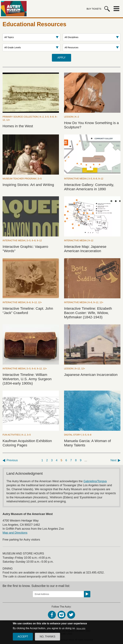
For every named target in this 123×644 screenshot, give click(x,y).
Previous (12, 460)
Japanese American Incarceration (91, 375)
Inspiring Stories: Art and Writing (28, 185)
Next (113, 460)
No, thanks (48, 638)
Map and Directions (15, 533)
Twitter (71, 615)
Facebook (52, 615)
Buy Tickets (94, 9)
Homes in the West (18, 126)
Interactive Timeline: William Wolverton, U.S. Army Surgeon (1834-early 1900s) (27, 379)
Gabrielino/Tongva (95, 481)
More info (81, 630)
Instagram (61, 615)
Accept (23, 638)
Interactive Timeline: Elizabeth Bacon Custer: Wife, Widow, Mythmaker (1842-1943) (88, 313)
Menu (116, 9)
